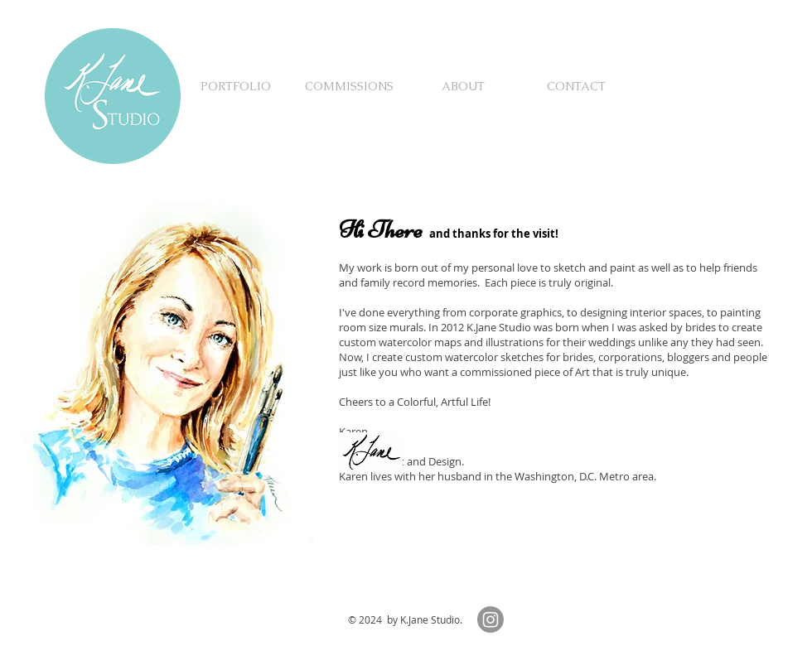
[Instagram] (491, 619)
